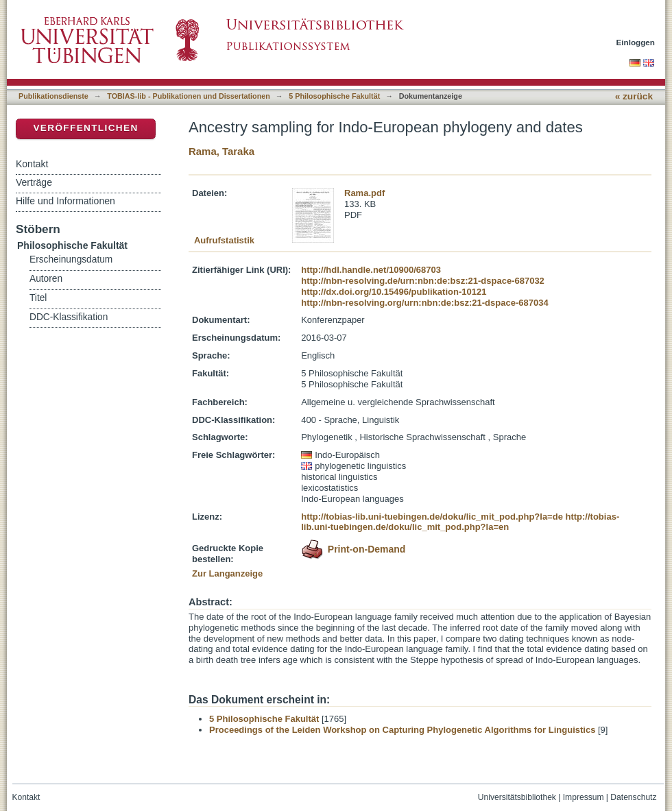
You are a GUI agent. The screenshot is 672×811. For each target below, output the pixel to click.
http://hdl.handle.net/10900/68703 (371, 270)
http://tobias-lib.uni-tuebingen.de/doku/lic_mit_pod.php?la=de (432, 517)
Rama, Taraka (221, 151)
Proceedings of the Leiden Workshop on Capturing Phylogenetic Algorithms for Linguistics (402, 730)
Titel (38, 298)
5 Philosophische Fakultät (334, 96)
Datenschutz (633, 797)
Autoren (46, 279)
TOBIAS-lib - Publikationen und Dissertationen (189, 96)
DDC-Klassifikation (69, 317)
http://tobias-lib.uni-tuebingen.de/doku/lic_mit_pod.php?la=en (460, 522)
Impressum (584, 797)
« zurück (634, 96)
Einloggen (636, 42)
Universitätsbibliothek (517, 797)
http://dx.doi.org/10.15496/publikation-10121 (394, 292)
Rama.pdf (364, 193)
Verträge (34, 182)
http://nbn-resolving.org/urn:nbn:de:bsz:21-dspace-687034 (424, 303)
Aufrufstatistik (224, 240)
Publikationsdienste (53, 96)
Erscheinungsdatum (71, 259)
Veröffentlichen (85, 128)
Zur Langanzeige (227, 573)
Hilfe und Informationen (65, 201)
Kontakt (32, 164)
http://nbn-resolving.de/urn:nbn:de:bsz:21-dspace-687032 (423, 281)
